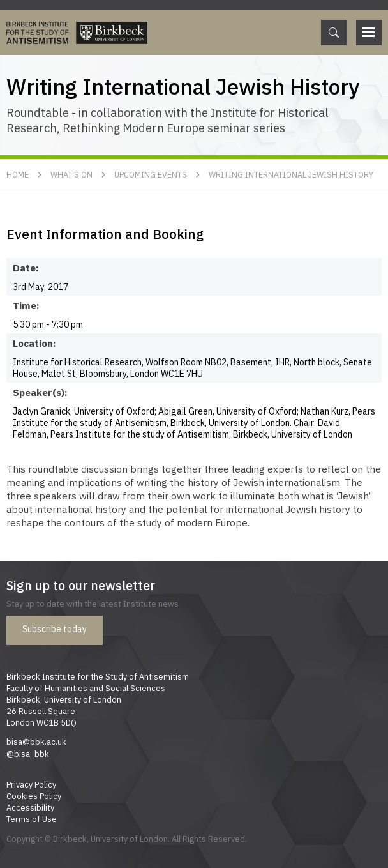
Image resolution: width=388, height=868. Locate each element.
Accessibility (30, 807)
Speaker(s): (40, 392)
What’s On (71, 174)
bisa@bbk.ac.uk (36, 742)
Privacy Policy (31, 784)
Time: (26, 305)
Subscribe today (55, 629)
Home (18, 174)
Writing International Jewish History (291, 174)
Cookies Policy (34, 796)
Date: (26, 268)
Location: (34, 343)
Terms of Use (32, 819)
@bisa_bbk (28, 754)
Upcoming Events (151, 174)
